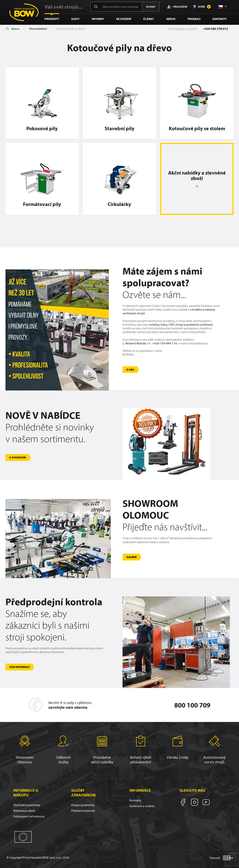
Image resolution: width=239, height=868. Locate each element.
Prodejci (194, 19)
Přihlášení (177, 7)
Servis (171, 19)
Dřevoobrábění (38, 29)
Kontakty (220, 19)
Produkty (52, 19)
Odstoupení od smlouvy (29, 816)
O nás (130, 370)
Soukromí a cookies (142, 806)
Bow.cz (12, 29)
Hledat (151, 7)
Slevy (75, 19)
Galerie (131, 557)
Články (149, 19)
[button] (222, 7)
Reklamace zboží (24, 811)
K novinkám (18, 457)
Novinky (98, 19)
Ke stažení (124, 19)
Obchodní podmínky (27, 805)
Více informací (19, 667)
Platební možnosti (83, 811)
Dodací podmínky (83, 805)
